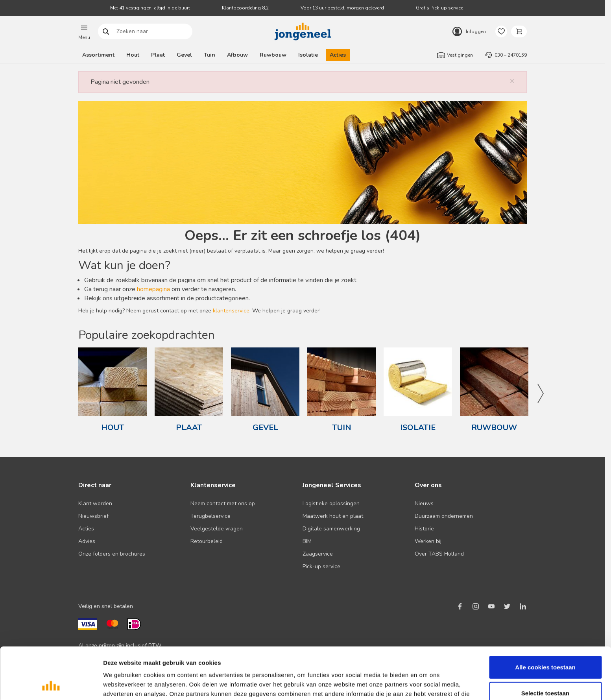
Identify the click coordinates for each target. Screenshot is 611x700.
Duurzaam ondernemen (444, 516)
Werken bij (428, 541)
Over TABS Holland (439, 554)
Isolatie (308, 55)
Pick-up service (321, 566)
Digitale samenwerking (331, 529)
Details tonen (425, 684)
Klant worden (95, 503)
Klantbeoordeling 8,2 (245, 8)
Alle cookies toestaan (545, 623)
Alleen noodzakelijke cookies (545, 674)
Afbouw (237, 55)
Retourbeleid (207, 541)
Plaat (158, 55)
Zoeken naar (106, 32)
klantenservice (231, 311)
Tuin (210, 55)
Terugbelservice (210, 516)
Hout (133, 55)
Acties (338, 55)
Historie (424, 529)
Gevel (184, 55)
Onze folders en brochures (112, 554)
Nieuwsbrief (93, 516)
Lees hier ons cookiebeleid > (326, 659)
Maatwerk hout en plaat (333, 516)
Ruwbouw (273, 55)
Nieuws (424, 503)
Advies (87, 541)
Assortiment (98, 55)
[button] (84, 31)
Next (540, 393)
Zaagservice (318, 554)
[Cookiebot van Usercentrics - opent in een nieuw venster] (51, 685)
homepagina (153, 289)
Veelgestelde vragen (217, 529)
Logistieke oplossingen (331, 503)
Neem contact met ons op (223, 503)
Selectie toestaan (545, 649)
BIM (307, 541)
